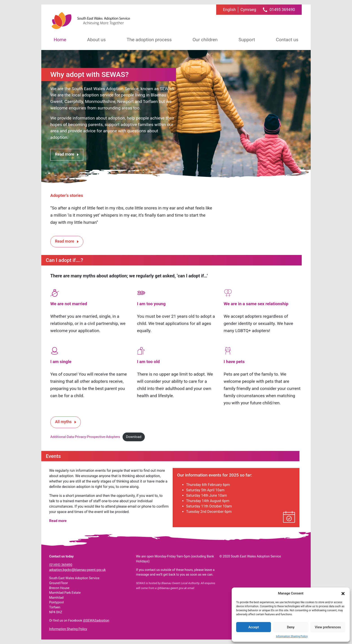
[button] (343, 593)
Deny (291, 627)
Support (247, 40)
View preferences (328, 627)
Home (60, 40)
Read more (65, 154)
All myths (63, 422)
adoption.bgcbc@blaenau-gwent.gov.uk (77, 570)
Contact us (287, 40)
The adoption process (149, 40)
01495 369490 (282, 10)
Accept (254, 627)
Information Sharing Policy (292, 636)
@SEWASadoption (96, 621)
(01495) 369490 (61, 565)
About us (96, 40)
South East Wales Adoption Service (91, 20)
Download (134, 437)
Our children (205, 40)
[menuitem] (229, 10)
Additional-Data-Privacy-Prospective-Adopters (85, 437)
